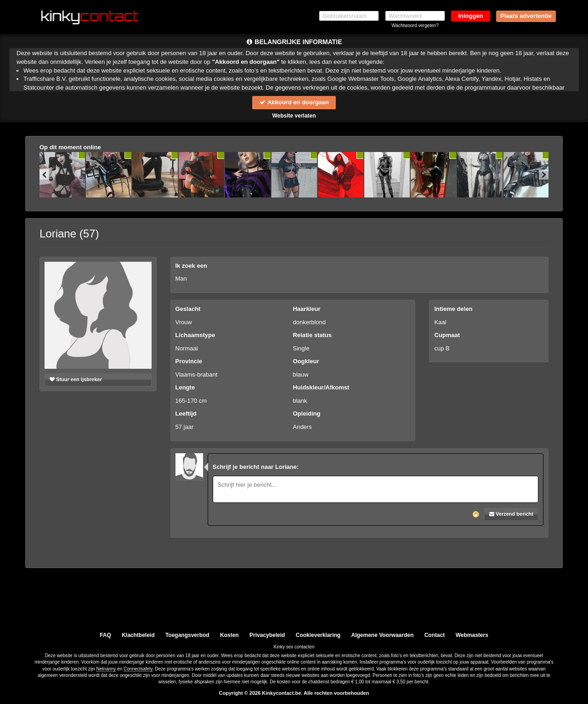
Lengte (185, 387)
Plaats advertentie (526, 16)
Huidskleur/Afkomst (321, 387)
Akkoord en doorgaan (294, 102)
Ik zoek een (191, 266)
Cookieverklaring (318, 635)
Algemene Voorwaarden (382, 635)
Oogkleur (306, 361)
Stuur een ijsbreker (76, 379)
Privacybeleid (267, 635)
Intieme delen (453, 309)
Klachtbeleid (138, 635)
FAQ (105, 635)
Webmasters (472, 635)
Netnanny (106, 669)
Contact (435, 635)
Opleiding (306, 414)
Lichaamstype (195, 335)
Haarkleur (306, 309)
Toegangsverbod (187, 635)
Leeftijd (186, 414)
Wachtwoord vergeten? (415, 25)
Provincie (189, 361)
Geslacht (188, 309)
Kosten (229, 635)
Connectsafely (138, 669)
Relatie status (312, 335)
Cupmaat (447, 335)
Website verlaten (294, 116)
